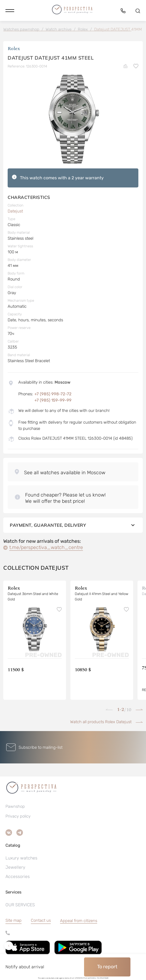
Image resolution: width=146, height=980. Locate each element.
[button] (10, 11)
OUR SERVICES (20, 905)
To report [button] (107, 967)
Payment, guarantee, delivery (73, 525)
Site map (14, 920)
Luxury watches (21, 858)
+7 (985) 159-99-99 (53, 400)
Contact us (41, 920)
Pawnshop (15, 806)
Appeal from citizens (79, 921)
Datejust (15, 211)
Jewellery (15, 867)
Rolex (14, 49)
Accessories (18, 876)
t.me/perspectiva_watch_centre (46, 547)
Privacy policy (18, 816)
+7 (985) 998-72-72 (53, 394)
